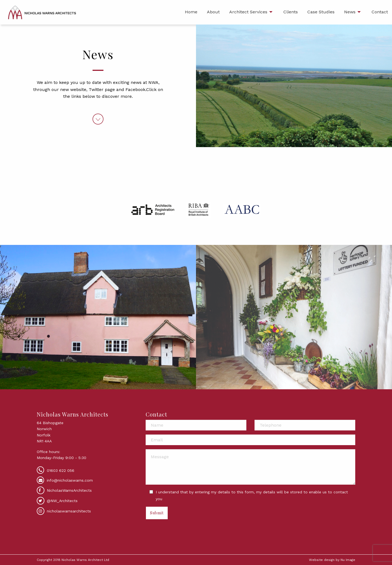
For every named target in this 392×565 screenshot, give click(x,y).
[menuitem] (191, 12)
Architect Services (248, 12)
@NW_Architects (57, 501)
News (350, 12)
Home (191, 12)
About (213, 12)
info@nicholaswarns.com (70, 480)
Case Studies (321, 12)
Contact (380, 12)
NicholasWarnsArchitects (64, 490)
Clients (291, 12)
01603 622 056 (61, 470)
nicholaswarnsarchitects (64, 511)
